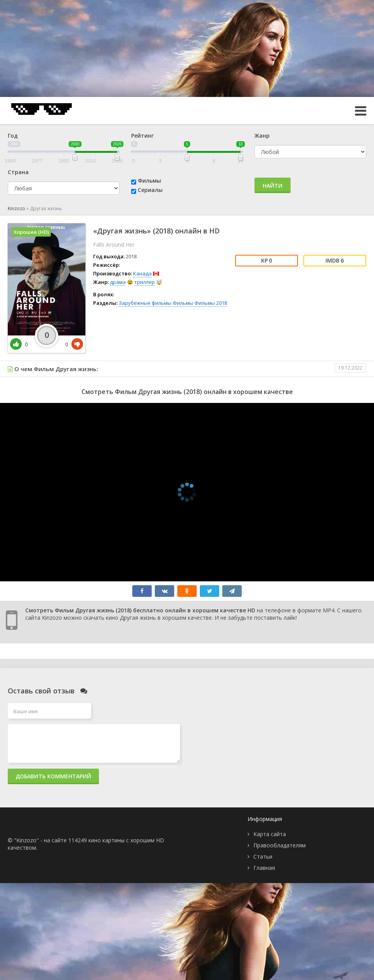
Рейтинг (142, 136)
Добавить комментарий (53, 776)
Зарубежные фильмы (145, 303)
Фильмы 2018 (211, 303)
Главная (264, 868)
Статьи (263, 856)
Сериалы (150, 190)
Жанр (262, 136)
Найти (273, 186)
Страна (18, 172)
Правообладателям (280, 845)
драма (118, 282)
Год (13, 136)
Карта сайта (270, 834)
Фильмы (149, 181)
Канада (142, 273)
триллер (145, 282)
